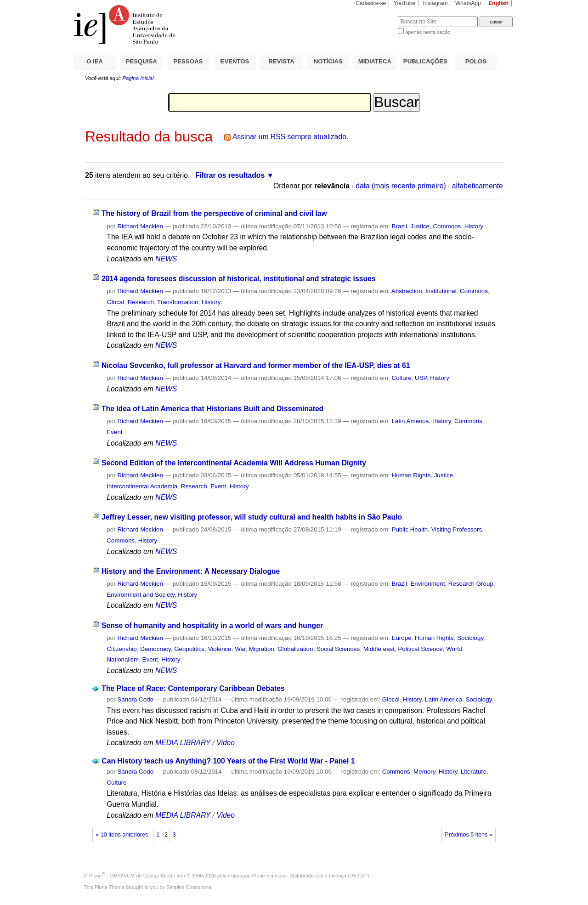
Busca (376, 16)
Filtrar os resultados (230, 175)
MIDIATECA (375, 61)
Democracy (155, 649)
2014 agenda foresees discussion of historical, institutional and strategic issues (239, 279)
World (454, 649)
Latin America (410, 421)
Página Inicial (138, 78)
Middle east (379, 649)
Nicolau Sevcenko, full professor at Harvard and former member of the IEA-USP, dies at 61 (256, 365)
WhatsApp (468, 3)
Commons (447, 226)
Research (141, 302)
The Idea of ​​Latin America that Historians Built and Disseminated (212, 409)
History (474, 226)
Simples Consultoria (189, 887)
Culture (402, 378)
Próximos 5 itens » (468, 835)
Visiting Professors (457, 529)
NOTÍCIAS (328, 61)
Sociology (470, 638)
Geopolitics (189, 649)
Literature (474, 772)
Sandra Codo (135, 699)
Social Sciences (338, 649)
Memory (424, 772)
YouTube (405, 3)
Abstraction (407, 291)
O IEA (95, 61)
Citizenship (122, 649)
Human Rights (411, 475)
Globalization (295, 649)
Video (226, 743)
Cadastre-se (371, 3)
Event (114, 432)
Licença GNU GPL (350, 876)
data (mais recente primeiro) (401, 186)
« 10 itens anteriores (122, 835)
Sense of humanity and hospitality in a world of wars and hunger (212, 625)
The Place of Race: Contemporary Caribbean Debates (193, 688)
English (498, 3)
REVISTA (282, 61)
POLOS (476, 61)
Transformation (178, 302)
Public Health (410, 529)
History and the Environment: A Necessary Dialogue (191, 571)
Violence (220, 649)
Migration (262, 649)
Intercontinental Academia (142, 486)
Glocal (115, 302)
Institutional (441, 291)
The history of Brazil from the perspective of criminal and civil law (214, 213)
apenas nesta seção (428, 32)
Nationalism (123, 659)
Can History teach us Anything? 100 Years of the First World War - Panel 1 (228, 761)
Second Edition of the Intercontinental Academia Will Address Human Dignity (234, 463)
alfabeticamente (478, 186)
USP (421, 378)
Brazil (399, 226)
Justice (420, 226)
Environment (427, 584)
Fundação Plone (247, 876)
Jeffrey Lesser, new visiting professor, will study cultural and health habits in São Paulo (252, 517)
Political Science (420, 649)
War (240, 649)
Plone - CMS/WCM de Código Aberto (132, 876)
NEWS (166, 259)
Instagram (435, 3)
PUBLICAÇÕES (425, 61)
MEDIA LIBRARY (183, 743)
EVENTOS (235, 61)
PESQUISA (141, 61)
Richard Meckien (140, 226)
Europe (402, 638)
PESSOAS (188, 61)
